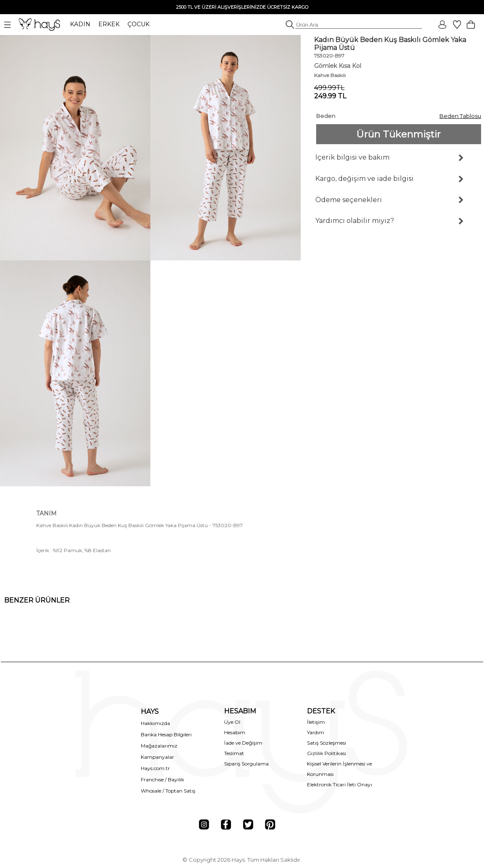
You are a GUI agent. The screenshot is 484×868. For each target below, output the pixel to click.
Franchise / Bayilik (162, 779)
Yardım (316, 732)
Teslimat (234, 753)
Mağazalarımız (159, 746)
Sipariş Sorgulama (246, 764)
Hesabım (235, 732)
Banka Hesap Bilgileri (166, 734)
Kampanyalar (157, 757)
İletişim (316, 722)
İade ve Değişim (243, 743)
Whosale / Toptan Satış (168, 791)
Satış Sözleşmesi (327, 743)
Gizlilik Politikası (327, 753)
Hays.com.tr (155, 768)
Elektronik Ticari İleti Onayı (339, 784)
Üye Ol (232, 722)
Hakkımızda (155, 723)
